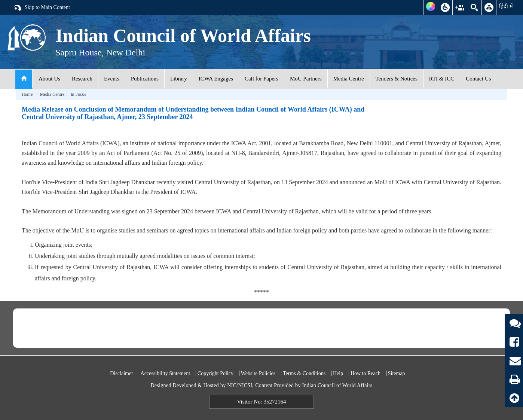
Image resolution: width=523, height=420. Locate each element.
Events (112, 79)
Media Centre (349, 79)
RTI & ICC (442, 79)
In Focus (79, 94)
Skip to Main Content (42, 8)
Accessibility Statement (166, 373)
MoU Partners (306, 79)
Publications (145, 79)
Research (82, 79)
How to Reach (366, 373)
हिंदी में (506, 6)
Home (27, 94)
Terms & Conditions (304, 373)
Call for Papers (261, 79)
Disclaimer (121, 373)
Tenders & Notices (397, 79)
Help (338, 373)
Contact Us (478, 79)
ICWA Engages (216, 79)
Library (179, 79)
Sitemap (397, 373)
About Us (49, 79)
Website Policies (258, 373)
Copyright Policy (215, 373)
